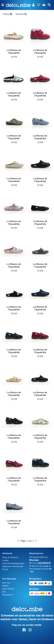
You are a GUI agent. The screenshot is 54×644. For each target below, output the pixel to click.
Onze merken (8, 589)
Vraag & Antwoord (10, 557)
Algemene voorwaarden (13, 566)
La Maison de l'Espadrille (14, 51)
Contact (5, 560)
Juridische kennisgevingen (13, 563)
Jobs (4, 592)
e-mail (46, 566)
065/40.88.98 (44, 563)
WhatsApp (34, 560)
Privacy (5, 569)
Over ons (6, 583)
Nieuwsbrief (7, 595)
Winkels (5, 586)
